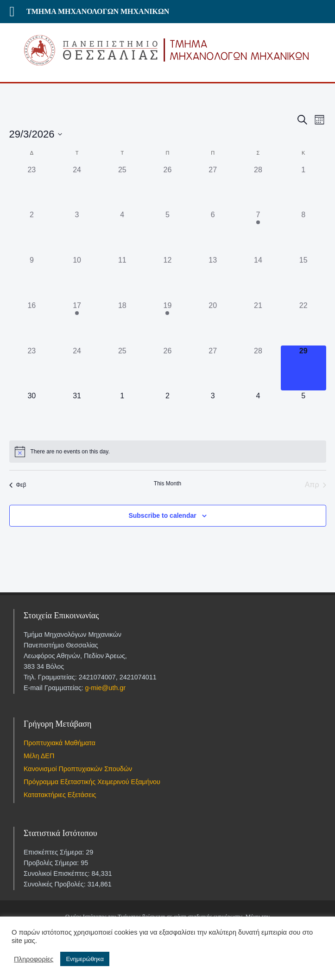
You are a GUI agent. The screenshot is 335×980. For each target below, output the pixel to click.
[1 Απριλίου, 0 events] (122, 413)
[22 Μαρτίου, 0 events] (303, 323)
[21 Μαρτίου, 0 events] (258, 323)
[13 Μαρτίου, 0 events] (213, 277)
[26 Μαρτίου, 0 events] (168, 368)
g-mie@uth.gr (105, 688)
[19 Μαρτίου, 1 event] (168, 323)
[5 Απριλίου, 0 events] (303, 413)
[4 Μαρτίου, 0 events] (122, 232)
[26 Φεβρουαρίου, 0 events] (168, 187)
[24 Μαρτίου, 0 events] (77, 368)
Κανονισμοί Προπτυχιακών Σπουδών (78, 769)
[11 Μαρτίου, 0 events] (122, 277)
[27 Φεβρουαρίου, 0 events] (213, 187)
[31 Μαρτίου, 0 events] (77, 413)
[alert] (168, 452)
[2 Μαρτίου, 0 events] (32, 232)
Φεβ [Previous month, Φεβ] (18, 485)
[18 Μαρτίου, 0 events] (122, 323)
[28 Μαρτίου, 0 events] (258, 368)
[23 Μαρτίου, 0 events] (32, 368)
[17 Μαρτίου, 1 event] (77, 323)
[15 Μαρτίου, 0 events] (303, 277)
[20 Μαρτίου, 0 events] (213, 323)
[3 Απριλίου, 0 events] (213, 413)
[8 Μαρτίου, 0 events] (303, 232)
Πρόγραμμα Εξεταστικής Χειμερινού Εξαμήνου (92, 782)
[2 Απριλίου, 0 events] (168, 413)
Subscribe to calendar (162, 515)
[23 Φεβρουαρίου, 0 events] (32, 187)
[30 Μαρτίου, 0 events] (32, 413)
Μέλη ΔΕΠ (39, 756)
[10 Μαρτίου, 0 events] (77, 277)
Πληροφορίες (34, 959)
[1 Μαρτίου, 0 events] (303, 187)
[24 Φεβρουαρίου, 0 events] (77, 187)
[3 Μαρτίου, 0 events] (77, 232)
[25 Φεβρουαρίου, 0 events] (122, 187)
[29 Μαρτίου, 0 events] (303, 368)
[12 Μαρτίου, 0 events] (168, 277)
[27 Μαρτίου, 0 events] (213, 368)
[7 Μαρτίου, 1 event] (258, 232)
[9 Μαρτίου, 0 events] (32, 277)
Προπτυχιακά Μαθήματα (60, 743)
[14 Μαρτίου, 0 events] (258, 277)
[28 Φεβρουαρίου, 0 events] (258, 187)
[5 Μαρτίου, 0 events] (168, 232)
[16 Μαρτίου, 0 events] (32, 323)
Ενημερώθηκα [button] (85, 959)
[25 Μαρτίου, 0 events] (122, 368)
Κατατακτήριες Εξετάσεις (60, 795)
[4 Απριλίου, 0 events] (258, 413)
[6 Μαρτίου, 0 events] (213, 232)
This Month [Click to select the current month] (167, 484)
